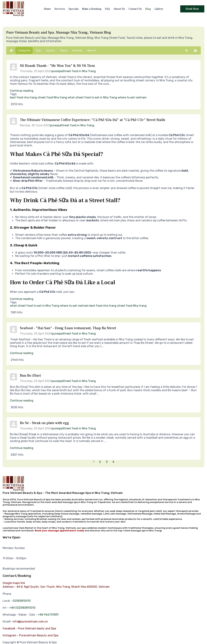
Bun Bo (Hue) (30, 376)
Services (60, 9)
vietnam (141, 97)
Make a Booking (92, 9)
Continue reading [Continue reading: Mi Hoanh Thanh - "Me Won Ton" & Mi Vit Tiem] (22, 91)
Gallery (159, 9)
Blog (148, 9)
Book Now (192, 9)
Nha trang (60, 97)
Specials (74, 9)
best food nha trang (23, 97)
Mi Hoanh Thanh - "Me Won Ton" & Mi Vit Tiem (57, 66)
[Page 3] (107, 462)
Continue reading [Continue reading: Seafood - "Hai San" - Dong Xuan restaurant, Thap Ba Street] (22, 353)
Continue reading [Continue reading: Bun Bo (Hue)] (22, 401)
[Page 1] (94, 462)
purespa (57, 71)
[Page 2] (100, 462)
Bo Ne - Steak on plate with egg (44, 423)
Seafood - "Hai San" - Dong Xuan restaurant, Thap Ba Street (68, 328)
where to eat (126, 97)
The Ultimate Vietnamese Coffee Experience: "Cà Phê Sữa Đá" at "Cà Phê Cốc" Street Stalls (93, 120)
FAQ (107, 9)
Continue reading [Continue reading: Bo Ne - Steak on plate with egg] (22, 448)
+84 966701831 (48, 615)
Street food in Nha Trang (79, 71)
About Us (119, 9)
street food (45, 97)
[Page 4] (114, 462)
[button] (92, 50)
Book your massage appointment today (60, 531)
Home (47, 9)
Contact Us (135, 9)
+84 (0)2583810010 (22, 608)
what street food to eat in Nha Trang (92, 97)
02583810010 (22, 601)
